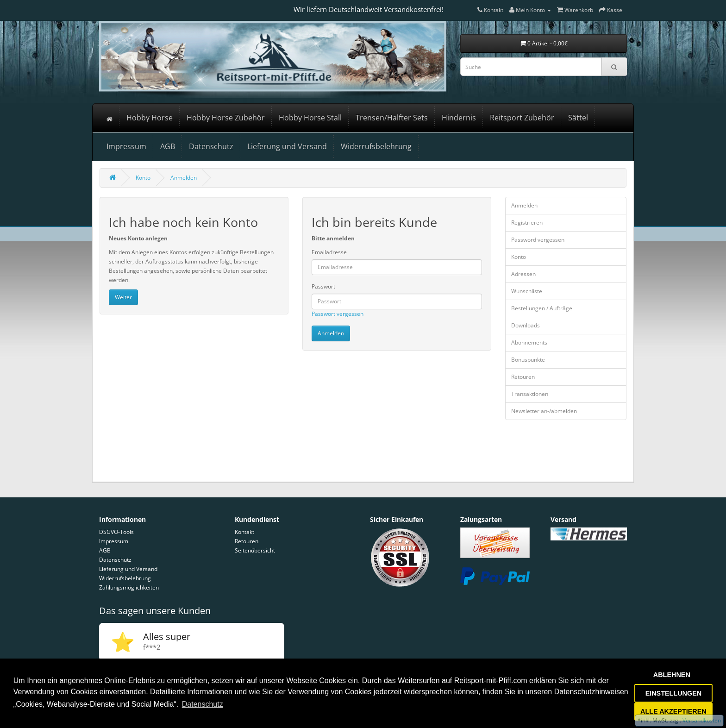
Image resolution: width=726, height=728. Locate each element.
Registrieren (527, 223)
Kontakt (244, 532)
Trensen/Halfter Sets (392, 118)
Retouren (523, 377)
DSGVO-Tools (116, 532)
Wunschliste (527, 291)
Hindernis (459, 118)
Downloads (526, 325)
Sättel (578, 118)
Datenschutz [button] (203, 704)
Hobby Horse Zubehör (226, 118)
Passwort (323, 286)
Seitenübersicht (255, 550)
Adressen (523, 274)
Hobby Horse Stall (310, 118)
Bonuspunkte (528, 360)
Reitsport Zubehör (522, 118)
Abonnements (529, 342)
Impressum (126, 146)
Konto (143, 178)
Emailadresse (329, 252)
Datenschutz (211, 146)
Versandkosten (701, 720)
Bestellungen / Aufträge (542, 308)
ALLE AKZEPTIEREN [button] (673, 711)
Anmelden (184, 178)
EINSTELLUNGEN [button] (674, 693)
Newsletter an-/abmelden (544, 411)
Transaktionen (530, 394)
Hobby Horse (150, 118)
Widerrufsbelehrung (376, 146)
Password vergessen (538, 240)
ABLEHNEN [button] (672, 675)
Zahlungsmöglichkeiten (129, 587)
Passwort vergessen (338, 314)
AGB (168, 146)
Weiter (123, 297)
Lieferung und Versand (287, 146)
